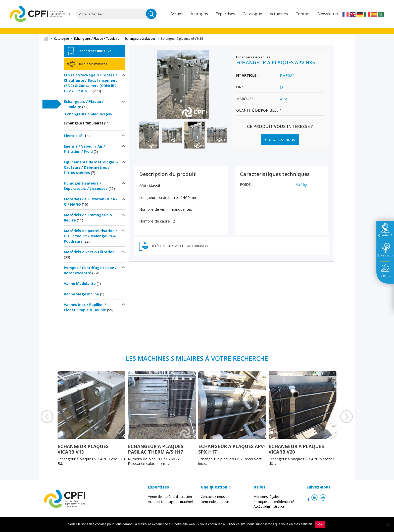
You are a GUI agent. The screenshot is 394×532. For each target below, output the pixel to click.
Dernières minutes (92, 64)
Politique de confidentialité (274, 502)
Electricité (73, 136)
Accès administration (269, 506)
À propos (199, 14)
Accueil (177, 14)
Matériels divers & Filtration (89, 252)
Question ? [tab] (385, 235)
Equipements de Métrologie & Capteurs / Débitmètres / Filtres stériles (91, 167)
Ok (320, 524)
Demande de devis (215, 502)
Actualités (279, 14)
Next (340, 423)
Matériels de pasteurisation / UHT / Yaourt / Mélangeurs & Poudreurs (90, 236)
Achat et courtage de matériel (170, 502)
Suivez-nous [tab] (385, 255)
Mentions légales (267, 497)
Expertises (225, 14)
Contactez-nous (280, 140)
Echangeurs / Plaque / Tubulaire (97, 39)
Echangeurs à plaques (140, 39)
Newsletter (328, 14)
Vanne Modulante (80, 283)
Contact (303, 14)
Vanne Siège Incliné (81, 294)
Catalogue (252, 14)
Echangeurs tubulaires (84, 123)
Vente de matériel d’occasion (170, 497)
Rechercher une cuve (94, 51)
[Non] (388, 524)
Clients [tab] (385, 275)
